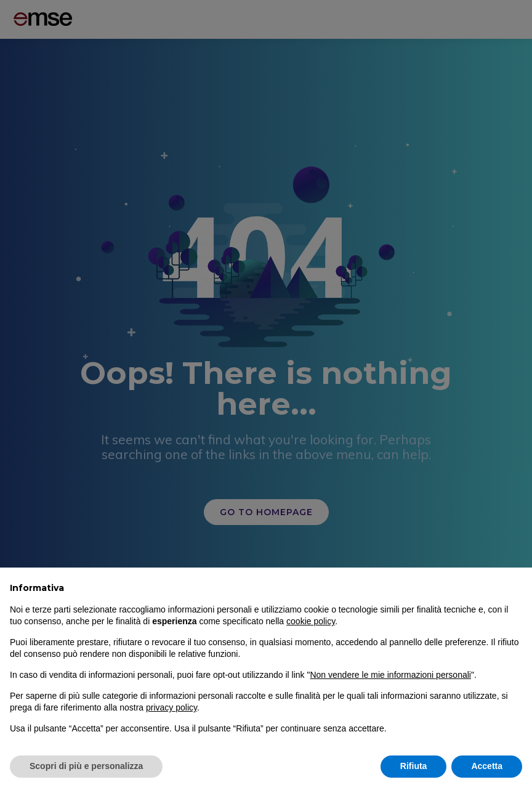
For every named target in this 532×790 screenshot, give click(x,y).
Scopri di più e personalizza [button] (86, 766)
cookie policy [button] (311, 621)
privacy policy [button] (171, 707)
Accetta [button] (487, 766)
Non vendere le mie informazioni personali (390, 675)
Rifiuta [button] (414, 766)
